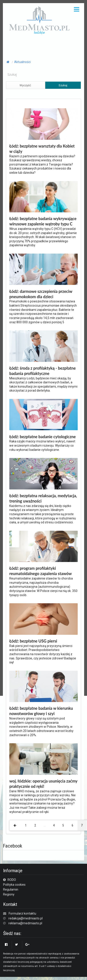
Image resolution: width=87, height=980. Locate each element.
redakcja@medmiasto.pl (26, 918)
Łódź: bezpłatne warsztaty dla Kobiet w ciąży (42, 149)
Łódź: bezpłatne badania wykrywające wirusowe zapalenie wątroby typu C (43, 221)
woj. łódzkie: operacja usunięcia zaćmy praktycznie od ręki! (43, 784)
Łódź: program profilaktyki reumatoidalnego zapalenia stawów (41, 571)
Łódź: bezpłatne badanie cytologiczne (43, 437)
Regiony (9, 894)
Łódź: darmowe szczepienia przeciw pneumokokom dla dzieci (41, 294)
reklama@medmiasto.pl (25, 923)
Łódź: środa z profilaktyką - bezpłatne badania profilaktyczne (43, 371)
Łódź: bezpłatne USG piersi (33, 641)
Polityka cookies (14, 885)
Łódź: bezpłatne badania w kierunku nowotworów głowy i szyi (41, 711)
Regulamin (11, 889)
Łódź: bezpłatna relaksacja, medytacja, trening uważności (43, 498)
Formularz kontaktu (22, 913)
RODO (10, 880)
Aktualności (22, 62)
